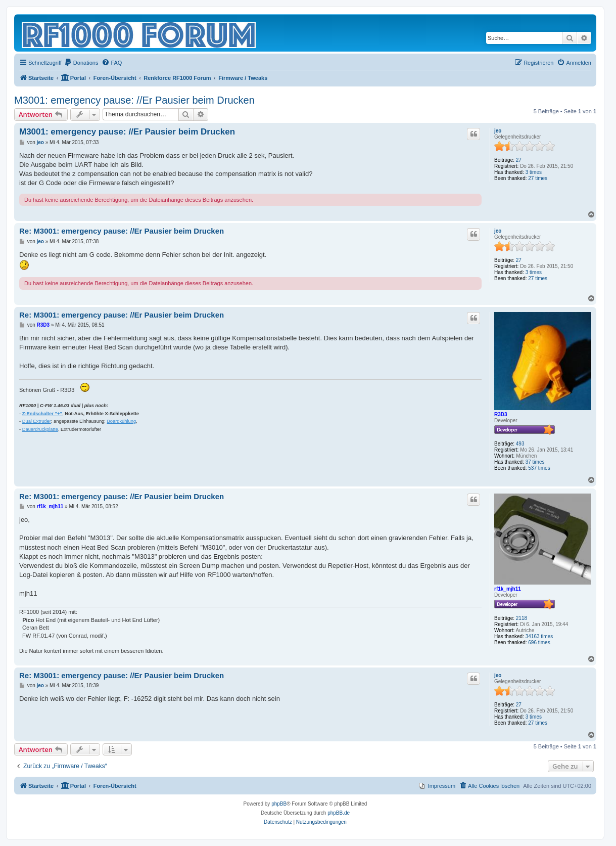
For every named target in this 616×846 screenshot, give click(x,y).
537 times (539, 468)
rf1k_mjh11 (508, 589)
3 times (534, 172)
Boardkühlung (122, 421)
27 (519, 160)
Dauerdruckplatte (40, 429)
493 (520, 444)
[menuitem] (81, 63)
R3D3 (501, 414)
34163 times (539, 636)
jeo (498, 131)
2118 (522, 618)
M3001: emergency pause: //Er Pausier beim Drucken (134, 100)
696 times (539, 642)
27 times (538, 178)
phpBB (279, 804)
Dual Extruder (37, 421)
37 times (535, 462)
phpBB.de (339, 813)
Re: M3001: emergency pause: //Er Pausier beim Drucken (122, 231)
